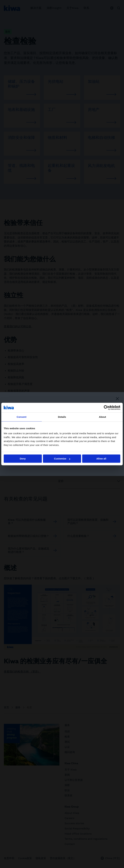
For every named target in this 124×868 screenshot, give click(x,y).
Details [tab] (62, 417)
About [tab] (103, 417)
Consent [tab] (22, 417)
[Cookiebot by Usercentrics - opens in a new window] (106, 408)
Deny (23, 459)
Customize (62, 459)
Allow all (101, 459)
